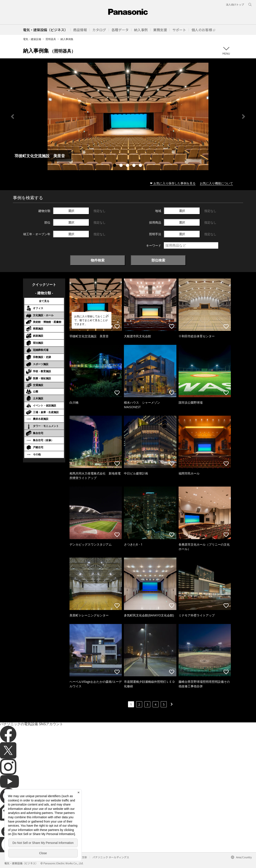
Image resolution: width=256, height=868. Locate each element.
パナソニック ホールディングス (111, 857)
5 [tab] (141, 166)
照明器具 (51, 39)
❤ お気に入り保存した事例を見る (173, 183)
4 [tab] (134, 166)
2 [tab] (122, 166)
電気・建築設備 (32, 39)
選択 (71, 211)
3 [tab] (128, 166)
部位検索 (158, 260)
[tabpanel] (128, 116)
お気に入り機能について (216, 183)
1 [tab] (115, 166)
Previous (12, 117)
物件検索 (98, 260)
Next (244, 117)
